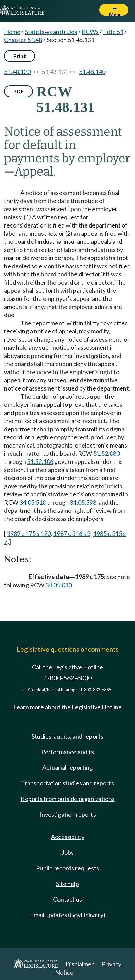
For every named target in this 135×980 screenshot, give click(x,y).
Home (12, 32)
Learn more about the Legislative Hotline (67, 707)
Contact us (67, 899)
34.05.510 (33, 502)
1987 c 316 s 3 (72, 533)
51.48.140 (92, 72)
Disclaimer (80, 964)
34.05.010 (58, 585)
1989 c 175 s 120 (29, 533)
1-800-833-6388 (96, 690)
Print (20, 56)
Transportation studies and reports (67, 783)
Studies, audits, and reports (67, 736)
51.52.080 (106, 453)
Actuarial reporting (67, 767)
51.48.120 (17, 72)
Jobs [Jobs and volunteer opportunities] (68, 852)
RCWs (90, 32)
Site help (67, 884)
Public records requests (67, 868)
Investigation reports (68, 814)
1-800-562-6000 (68, 678)
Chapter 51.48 (23, 40)
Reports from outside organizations (68, 799)
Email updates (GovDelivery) (68, 915)
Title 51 (113, 32)
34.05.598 (83, 502)
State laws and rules (51, 32)
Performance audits (67, 752)
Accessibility (68, 837)
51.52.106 (40, 461)
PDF (19, 91)
